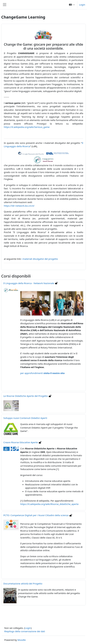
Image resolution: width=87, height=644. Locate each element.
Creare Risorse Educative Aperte (21, 442)
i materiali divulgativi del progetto (40, 259)
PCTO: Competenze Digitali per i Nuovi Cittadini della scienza (36, 515)
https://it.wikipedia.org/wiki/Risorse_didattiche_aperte (49, 504)
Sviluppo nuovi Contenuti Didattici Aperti (25, 418)
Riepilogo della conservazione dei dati (25, 631)
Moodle (22, 640)
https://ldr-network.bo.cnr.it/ (19, 206)
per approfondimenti (42, 373)
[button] (72, 5)
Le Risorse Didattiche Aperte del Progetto (26, 396)
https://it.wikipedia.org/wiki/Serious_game (27, 127)
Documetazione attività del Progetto (23, 584)
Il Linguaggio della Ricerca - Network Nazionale (29, 283)
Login (82, 5)
